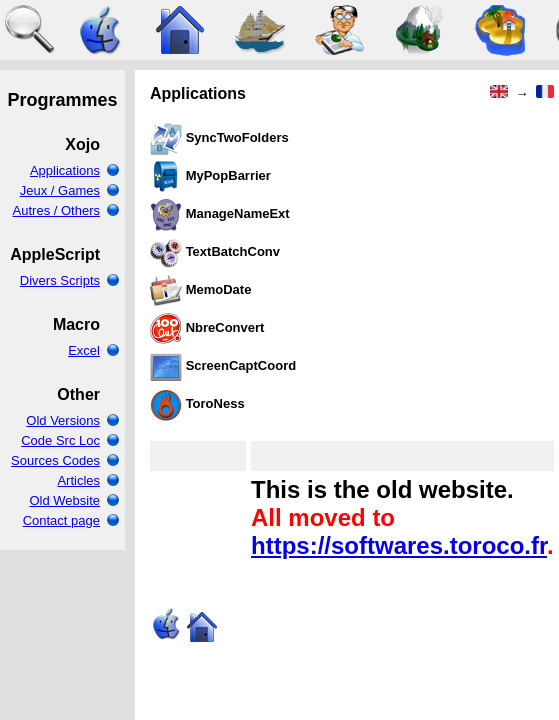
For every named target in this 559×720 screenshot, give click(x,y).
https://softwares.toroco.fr (399, 545)
